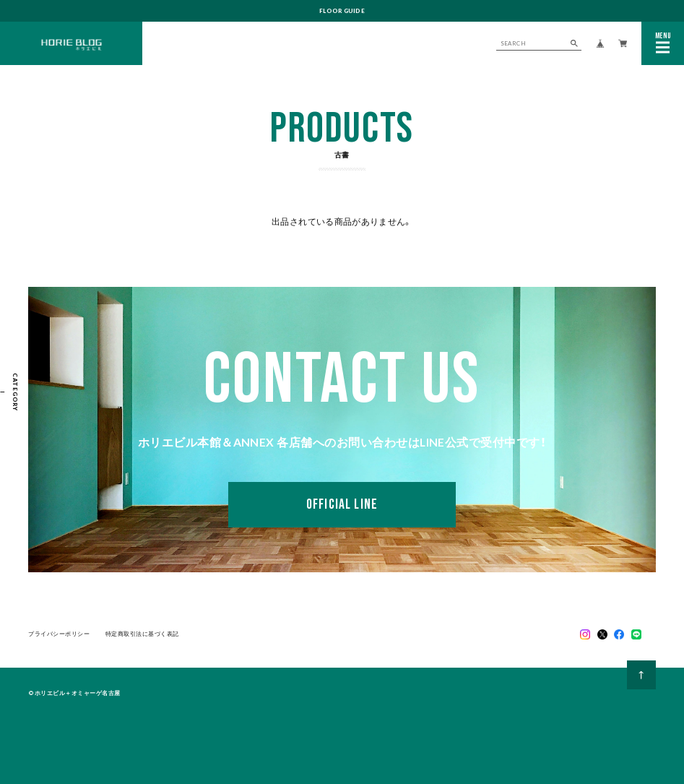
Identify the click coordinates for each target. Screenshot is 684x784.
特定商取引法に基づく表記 (142, 635)
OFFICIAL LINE (342, 504)
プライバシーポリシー (60, 635)
